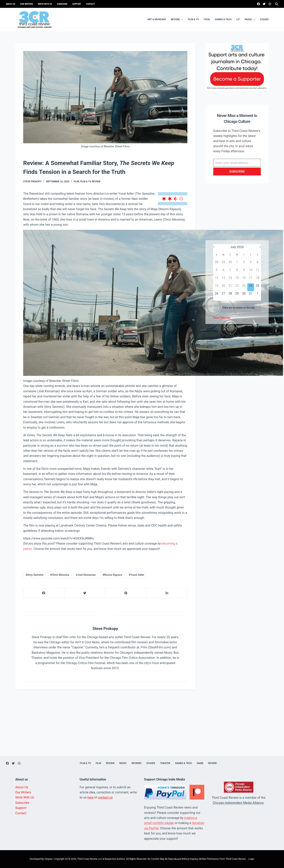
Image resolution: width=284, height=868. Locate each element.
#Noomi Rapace (112, 575)
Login (251, 859)
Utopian (48, 859)
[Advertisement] (237, 216)
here (90, 797)
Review (96, 182)
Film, (77, 182)
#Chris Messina (60, 575)
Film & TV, (86, 182)
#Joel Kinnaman (86, 575)
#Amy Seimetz (34, 575)
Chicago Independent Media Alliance (238, 803)
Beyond (177, 20)
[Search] (277, 4)
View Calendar (222, 318)
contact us (105, 797)
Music (250, 20)
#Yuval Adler (137, 575)
